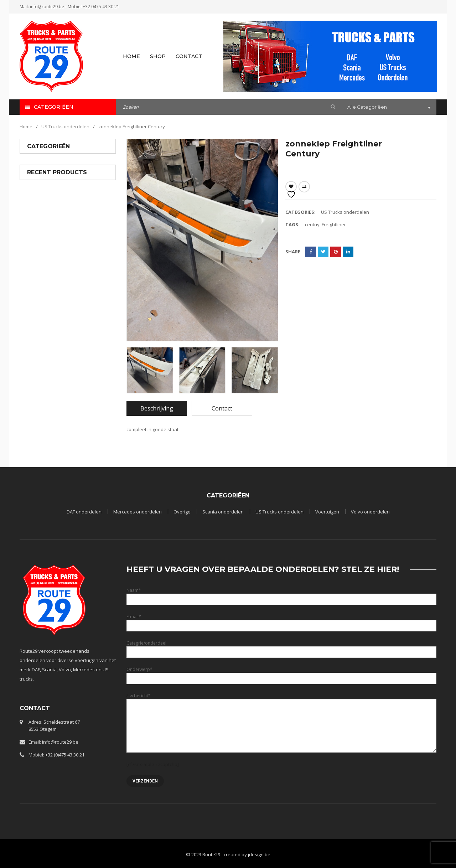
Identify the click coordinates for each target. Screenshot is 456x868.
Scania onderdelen (223, 512)
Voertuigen (327, 512)
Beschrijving (157, 408)
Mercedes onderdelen (84, 287)
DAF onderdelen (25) (49, 163)
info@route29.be (47, 7)
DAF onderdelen (84, 512)
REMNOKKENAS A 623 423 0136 (84, 382)
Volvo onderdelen (370, 512)
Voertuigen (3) (42, 227)
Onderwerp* (281, 674)
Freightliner (334, 224)
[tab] (157, 408)
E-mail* (281, 621)
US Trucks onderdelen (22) (55, 214)
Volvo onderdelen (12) (51, 240)
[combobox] (388, 108)
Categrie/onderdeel (281, 647)
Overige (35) (40, 188)
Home (26, 126)
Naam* (281, 595)
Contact (222, 408)
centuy (312, 224)
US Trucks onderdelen (65, 126)
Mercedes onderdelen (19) (56, 176)
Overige (182, 512)
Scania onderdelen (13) (52, 201)
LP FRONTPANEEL (79, 295)
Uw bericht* (281, 711)
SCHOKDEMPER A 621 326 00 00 (84, 340)
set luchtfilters (76, 424)
